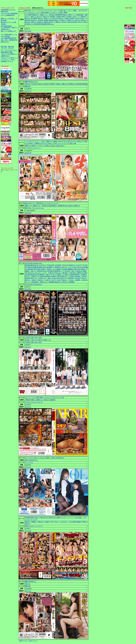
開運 (11, 52)
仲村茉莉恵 (58, 15)
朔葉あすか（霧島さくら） (40, 15)
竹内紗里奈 (70, 278)
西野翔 (73, 275)
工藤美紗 (79, 273)
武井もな (78, 20)
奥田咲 (46, 22)
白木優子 (85, 273)
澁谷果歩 (53, 17)
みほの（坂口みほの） (58, 146)
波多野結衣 (47, 277)
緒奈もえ (33, 17)
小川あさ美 (78, 18)
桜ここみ (85, 18)
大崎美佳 (28, 400)
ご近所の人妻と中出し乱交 (33, 342)
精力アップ (14, 58)
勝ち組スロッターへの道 (8, 22)
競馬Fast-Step (5, 42)
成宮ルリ (35, 280)
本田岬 (46, 20)
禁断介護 (28, 86)
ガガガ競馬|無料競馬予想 (9, 38)
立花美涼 (72, 277)
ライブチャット (6, 59)
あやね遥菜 (64, 269)
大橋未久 (67, 18)
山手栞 (84, 280)
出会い (13, 59)
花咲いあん (50, 24)
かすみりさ (79, 266)
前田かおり (71, 20)
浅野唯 (84, 271)
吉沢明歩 (41, 20)
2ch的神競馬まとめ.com (8, 10)
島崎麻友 (72, 282)
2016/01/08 (28, 153)
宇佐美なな (72, 266)
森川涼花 (73, 273)
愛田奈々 (78, 275)
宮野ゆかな (72, 84)
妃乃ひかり (65, 282)
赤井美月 (75, 22)
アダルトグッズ (6, 58)
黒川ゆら (64, 22)
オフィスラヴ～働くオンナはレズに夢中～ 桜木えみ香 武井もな (45, 458)
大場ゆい (58, 84)
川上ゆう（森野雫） (75, 280)
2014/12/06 (28, 531)
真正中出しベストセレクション (35, 208)
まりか (70, 267)
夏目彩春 (33, 266)
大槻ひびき (46, 17)
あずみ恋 (82, 267)
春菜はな (65, 15)
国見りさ (67, 273)
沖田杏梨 (28, 20)
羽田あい (50, 269)
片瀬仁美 (51, 273)
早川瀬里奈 (34, 18)
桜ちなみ (39, 17)
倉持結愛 (44, 24)
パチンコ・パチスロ (7, 49)
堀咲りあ (67, 275)
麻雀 (13, 47)
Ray (60, 267)
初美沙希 (79, 84)
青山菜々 (28, 340)
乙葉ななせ (63, 278)
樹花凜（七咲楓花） (31, 522)
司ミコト (42, 146)
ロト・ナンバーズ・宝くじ (9, 50)
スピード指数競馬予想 (8, 15)
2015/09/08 (28, 213)
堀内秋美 (85, 84)
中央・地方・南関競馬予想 (9, 40)
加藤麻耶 (70, 269)
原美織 (60, 206)
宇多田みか (40, 22)
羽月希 (44, 206)
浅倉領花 (53, 400)
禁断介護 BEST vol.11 (31, 82)
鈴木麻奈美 (30, 269)
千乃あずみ (55, 18)
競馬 (2, 47)
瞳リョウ (62, 271)
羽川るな (65, 206)
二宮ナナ (54, 280)
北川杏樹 (49, 206)
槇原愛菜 (52, 282)
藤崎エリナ (61, 275)
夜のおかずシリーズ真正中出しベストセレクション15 (41, 203)
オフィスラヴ (29, 462)
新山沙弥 (56, 278)
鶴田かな (52, 267)
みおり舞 (61, 273)
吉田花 (57, 267)
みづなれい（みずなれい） (61, 522)
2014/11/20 (28, 591)
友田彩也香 (37, 24)
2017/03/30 (28, 31)
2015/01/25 (28, 347)
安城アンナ (47, 18)
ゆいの (39, 266)
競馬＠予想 (4, 12)
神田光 (30, 267)
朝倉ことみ (47, 340)
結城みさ (44, 269)
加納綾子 (79, 522)
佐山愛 (27, 275)
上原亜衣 (58, 17)
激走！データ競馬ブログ (8, 31)
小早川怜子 (78, 278)
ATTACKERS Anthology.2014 (33, 263)
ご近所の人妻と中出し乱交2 (33, 338)
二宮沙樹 (83, 277)
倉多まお (57, 20)
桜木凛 (70, 22)
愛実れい (55, 206)
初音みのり (34, 20)
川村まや (28, 84)
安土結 (45, 271)
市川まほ (65, 266)
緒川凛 (37, 275)
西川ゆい (61, 18)
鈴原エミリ (36, 146)
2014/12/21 (28, 467)
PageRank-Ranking (6, 26)
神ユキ (55, 275)
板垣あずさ (58, 282)
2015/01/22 (28, 407)
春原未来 (32, 275)
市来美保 (39, 271)
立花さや (60, 280)
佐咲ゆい (83, 20)
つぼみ (74, 17)
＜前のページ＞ (23, 641)
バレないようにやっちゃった (34, 402)
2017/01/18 (28, 91)
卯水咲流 (78, 277)
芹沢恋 (56, 273)
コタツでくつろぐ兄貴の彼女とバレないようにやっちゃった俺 (44, 397)
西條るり (58, 22)
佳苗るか (33, 22)
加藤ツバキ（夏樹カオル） (33, 206)
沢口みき (84, 278)
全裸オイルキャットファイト (34, 526)
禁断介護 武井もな (31, 581)
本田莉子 (53, 84)
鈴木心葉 (46, 267)
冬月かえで (45, 266)
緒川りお (28, 18)
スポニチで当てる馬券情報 (9, 13)
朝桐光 (40, 267)
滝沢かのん (31, 273)
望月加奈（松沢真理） (55, 266)
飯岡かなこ (40, 400)
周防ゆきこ (84, 17)
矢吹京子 (47, 84)
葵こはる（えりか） (41, 273)
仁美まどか (34, 340)
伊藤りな (33, 400)
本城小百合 (77, 269)
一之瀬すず (47, 280)
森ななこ (66, 280)
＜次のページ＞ (33, 641)
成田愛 (56, 271)
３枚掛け (4, 24)
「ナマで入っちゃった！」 (33, 148)
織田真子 (42, 275)
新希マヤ (77, 206)
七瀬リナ (73, 271)
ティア (79, 17)
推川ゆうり (30, 24)
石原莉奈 (51, 20)
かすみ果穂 (28, 15)
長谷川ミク (28, 280)
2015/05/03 (28, 289)
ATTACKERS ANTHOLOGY (33, 284)
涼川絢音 (69, 17)
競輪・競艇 (7, 47)
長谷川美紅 (37, 269)
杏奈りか (33, 271)
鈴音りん (65, 267)
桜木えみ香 (28, 460)
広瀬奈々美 (48, 522)
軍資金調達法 (5, 52)
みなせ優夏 (56, 269)
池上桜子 (67, 271)
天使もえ (81, 22)
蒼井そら (41, 18)
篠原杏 (72, 18)
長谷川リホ (52, 22)
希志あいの (64, 20)
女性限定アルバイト (7, 61)
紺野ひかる (65, 84)
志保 (26, 273)
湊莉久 (64, 17)
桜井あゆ (52, 15)
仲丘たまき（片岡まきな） (39, 278)
